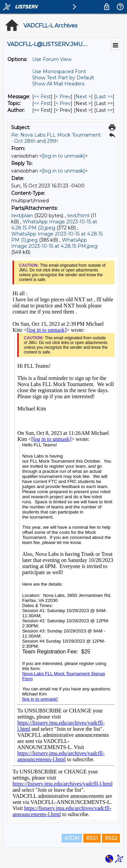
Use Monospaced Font (59, 72)
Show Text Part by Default (63, 78)
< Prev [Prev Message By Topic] (63, 103)
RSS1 (92, 838)
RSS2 (111, 838)
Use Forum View (52, 59)
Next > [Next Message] (83, 97)
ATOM (72, 838)
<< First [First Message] (42, 97)
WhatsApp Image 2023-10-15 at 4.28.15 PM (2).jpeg (54, 225)
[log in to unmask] (63, 156)
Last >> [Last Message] (104, 97)
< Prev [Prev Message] (63, 97)
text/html (78, 216)
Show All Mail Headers (58, 84)
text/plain (22, 216)
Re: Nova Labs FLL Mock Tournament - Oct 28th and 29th (56, 138)
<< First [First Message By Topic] (42, 103)
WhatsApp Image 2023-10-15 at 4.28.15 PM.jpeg (54, 243)
